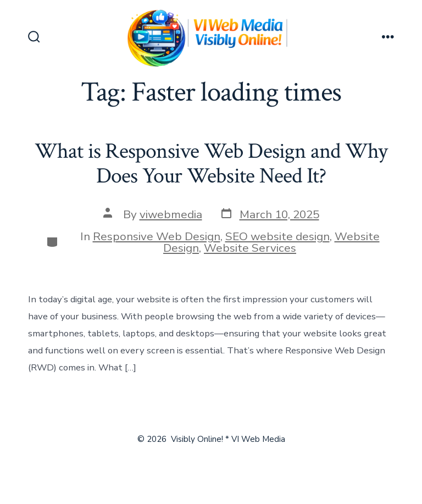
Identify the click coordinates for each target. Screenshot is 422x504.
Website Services (250, 248)
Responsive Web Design (157, 236)
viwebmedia (171, 214)
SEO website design (277, 236)
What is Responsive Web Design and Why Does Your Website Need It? (211, 164)
